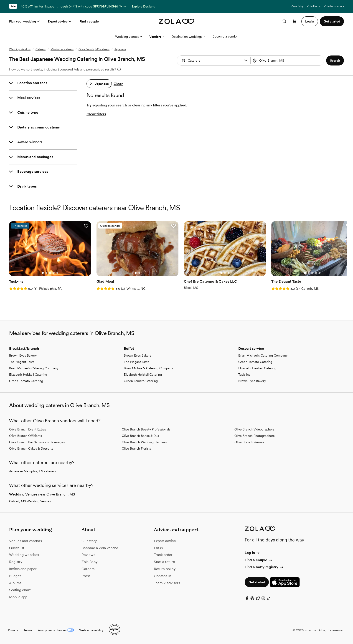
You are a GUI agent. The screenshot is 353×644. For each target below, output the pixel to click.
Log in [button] (310, 21)
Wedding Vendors (20, 49)
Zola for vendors (334, 6)
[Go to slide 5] (57, 273)
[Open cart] (295, 21)
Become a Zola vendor (100, 548)
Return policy (165, 569)
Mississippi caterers (62, 49)
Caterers (41, 49)
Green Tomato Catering (26, 381)
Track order (163, 555)
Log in (253, 553)
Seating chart (20, 590)
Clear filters (96, 114)
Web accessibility (91, 630)
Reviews (88, 555)
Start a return (164, 562)
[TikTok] (269, 599)
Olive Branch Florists (136, 448)
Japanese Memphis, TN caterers (32, 471)
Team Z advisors (167, 583)
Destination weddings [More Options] (188, 37)
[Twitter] (258, 599)
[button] (246, 60)
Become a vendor (225, 36)
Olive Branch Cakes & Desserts (31, 448)
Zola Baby (297, 6)
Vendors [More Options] (157, 37)
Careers (88, 569)
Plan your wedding (25, 21)
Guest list (17, 548)
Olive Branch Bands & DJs (140, 436)
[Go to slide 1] (43, 273)
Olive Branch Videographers (254, 429)
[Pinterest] (252, 599)
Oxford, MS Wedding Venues (30, 501)
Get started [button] (332, 21)
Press (86, 576)
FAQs (158, 548)
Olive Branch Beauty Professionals (146, 429)
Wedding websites (24, 555)
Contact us (163, 576)
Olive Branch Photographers (254, 436)
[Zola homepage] (176, 21)
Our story (89, 541)
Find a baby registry (264, 567)
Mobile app (18, 597)
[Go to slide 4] (54, 273)
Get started (257, 582)
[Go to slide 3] (50, 273)
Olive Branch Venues (249, 442)
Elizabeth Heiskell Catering (28, 375)
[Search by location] (287, 60)
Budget (15, 576)
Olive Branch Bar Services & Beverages (37, 442)
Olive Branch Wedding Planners (144, 442)
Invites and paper (23, 569)
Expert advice (60, 21)
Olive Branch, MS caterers (94, 49)
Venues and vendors (25, 541)
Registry (16, 562)
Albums (15, 583)
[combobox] (288, 60)
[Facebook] (247, 599)
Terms (123, 6)
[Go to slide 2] (46, 273)
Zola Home (314, 6)
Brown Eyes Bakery (23, 355)
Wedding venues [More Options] (129, 37)
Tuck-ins (244, 375)
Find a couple (89, 21)
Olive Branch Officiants (25, 436)
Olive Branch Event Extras (28, 429)
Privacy (13, 630)
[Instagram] (263, 599)
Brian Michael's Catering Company (34, 368)
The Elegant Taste (22, 362)
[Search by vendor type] (214, 60)
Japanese (120, 49)
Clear (118, 84)
